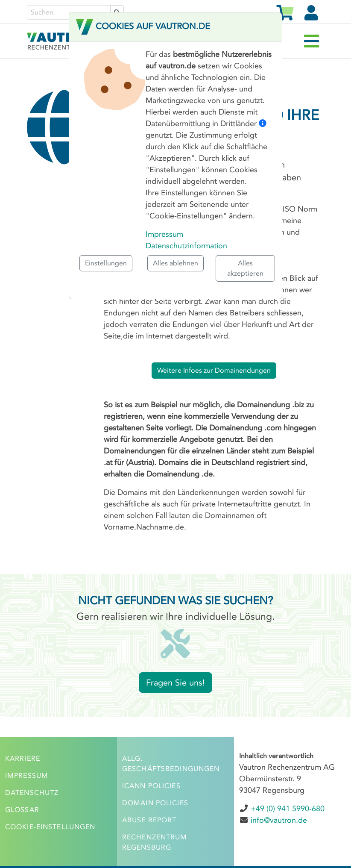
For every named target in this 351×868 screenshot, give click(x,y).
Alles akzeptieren (245, 268)
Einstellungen (106, 263)
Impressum (164, 234)
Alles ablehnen (175, 263)
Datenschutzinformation (186, 246)
